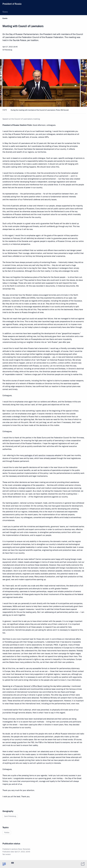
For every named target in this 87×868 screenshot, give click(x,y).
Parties (7, 833)
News (5, 12)
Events (5, 18)
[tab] (4, 864)
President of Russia (12, 4)
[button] (81, 83)
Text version (7, 854)
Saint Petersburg (10, 816)
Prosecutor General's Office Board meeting (32, 686)
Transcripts (26, 849)
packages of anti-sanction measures (39, 455)
